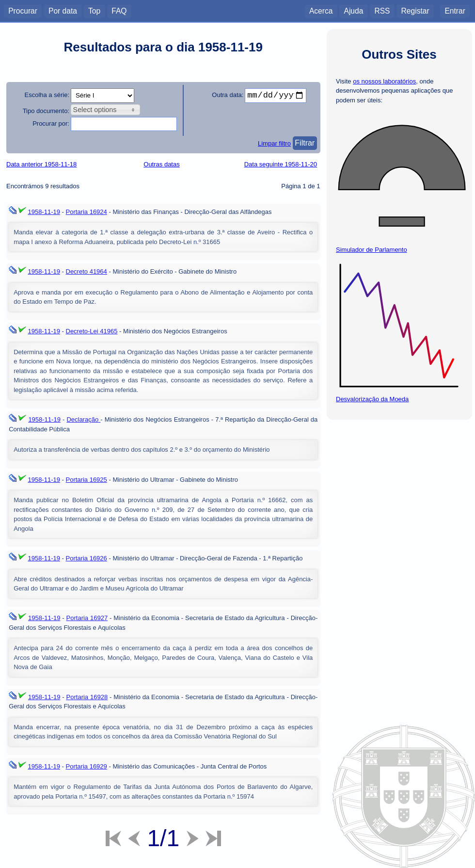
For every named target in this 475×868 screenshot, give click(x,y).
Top (94, 10)
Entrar (455, 10)
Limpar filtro (274, 143)
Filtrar (305, 143)
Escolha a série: (47, 95)
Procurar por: (51, 123)
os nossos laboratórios (384, 81)
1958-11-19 (44, 212)
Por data (63, 10)
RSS (382, 10)
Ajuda (353, 10)
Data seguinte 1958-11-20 (281, 164)
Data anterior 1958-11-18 (41, 164)
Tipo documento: (46, 111)
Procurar (23, 10)
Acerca (321, 10)
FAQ (119, 10)
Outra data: (228, 95)
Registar (415, 10)
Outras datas (161, 164)
